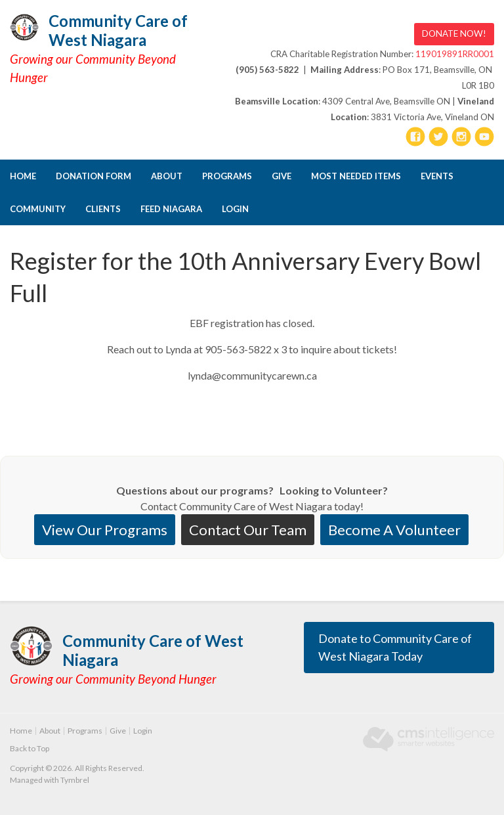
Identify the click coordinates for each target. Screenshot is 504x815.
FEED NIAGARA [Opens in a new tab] (171, 209)
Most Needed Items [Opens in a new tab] (356, 176)
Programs (227, 176)
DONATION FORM (94, 176)
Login (235, 209)
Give (282, 176)
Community (38, 209)
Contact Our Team (248, 530)
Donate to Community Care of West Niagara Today (395, 647)
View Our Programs (105, 530)
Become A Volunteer (394, 530)
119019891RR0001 (455, 54)
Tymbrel (75, 780)
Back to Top (30, 748)
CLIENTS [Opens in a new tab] (103, 209)
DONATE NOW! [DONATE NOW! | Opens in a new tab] (454, 33)
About (167, 176)
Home (23, 176)
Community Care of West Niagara (118, 30)
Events (437, 176)
